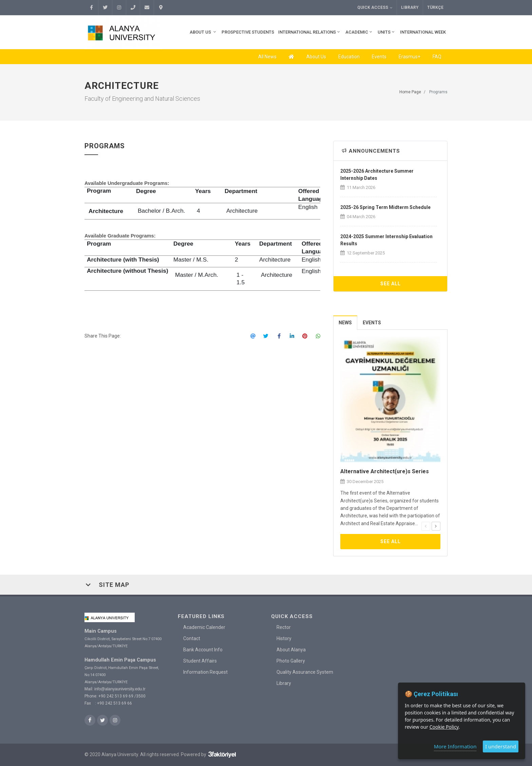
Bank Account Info (203, 650)
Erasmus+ (410, 57)
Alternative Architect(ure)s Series (385, 471)
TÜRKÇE (435, 7)
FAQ (437, 57)
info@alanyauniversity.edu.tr (120, 689)
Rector (284, 627)
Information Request (205, 672)
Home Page (410, 92)
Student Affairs (200, 661)
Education (349, 57)
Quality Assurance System (305, 672)
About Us (316, 57)
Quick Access (375, 8)
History (284, 638)
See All (391, 284)
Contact (192, 638)
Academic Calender (204, 627)
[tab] (345, 322)
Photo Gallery (291, 661)
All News (267, 57)
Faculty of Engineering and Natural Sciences (142, 99)
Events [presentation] (372, 323)
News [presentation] (345, 323)
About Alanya (291, 650)
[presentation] (426, 526)
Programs (438, 92)
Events (379, 57)
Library (410, 7)
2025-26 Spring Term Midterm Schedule (385, 207)
